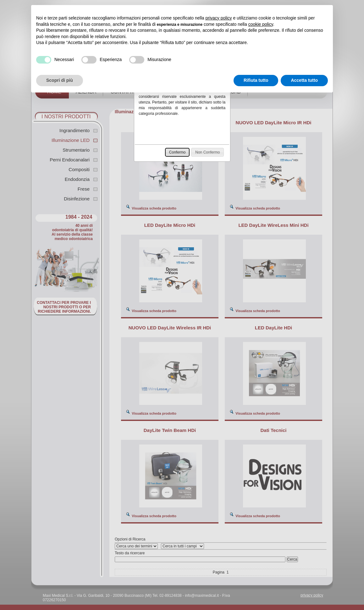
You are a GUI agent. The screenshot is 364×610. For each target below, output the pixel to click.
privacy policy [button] (219, 18)
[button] (177, 152)
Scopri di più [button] (60, 80)
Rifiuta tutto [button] (256, 80)
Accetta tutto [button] (304, 80)
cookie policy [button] (261, 24)
